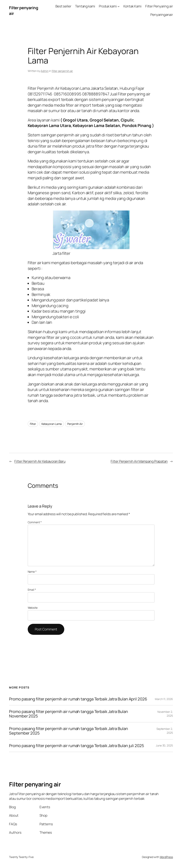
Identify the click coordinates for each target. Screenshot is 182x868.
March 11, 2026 (164, 699)
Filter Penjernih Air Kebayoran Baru (40, 461)
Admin (45, 71)
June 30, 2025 (164, 745)
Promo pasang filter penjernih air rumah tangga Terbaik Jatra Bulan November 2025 (68, 714)
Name (32, 572)
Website (33, 608)
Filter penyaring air (35, 784)
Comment (35, 522)
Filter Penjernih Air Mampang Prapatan (139, 461)
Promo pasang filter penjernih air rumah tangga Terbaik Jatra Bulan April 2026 (78, 699)
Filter (33, 424)
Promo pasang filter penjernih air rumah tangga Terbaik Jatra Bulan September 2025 (68, 731)
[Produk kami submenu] (119, 6)
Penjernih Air (75, 424)
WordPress (166, 857)
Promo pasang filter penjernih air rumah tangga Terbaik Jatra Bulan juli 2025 (76, 746)
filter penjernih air (62, 71)
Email (32, 590)
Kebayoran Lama (52, 424)
